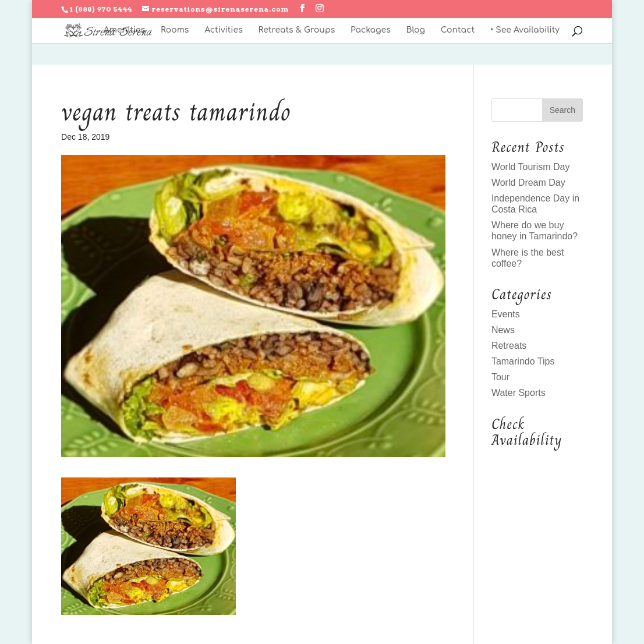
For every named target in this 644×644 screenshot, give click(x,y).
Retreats (509, 346)
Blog (415, 30)
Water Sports (519, 393)
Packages (371, 30)
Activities (224, 30)
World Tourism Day (531, 167)
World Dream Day (528, 183)
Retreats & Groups (296, 30)
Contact (458, 30)
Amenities (124, 30)
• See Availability (525, 30)
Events (506, 314)
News (503, 330)
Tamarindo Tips (523, 361)
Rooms (175, 30)
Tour (500, 377)
